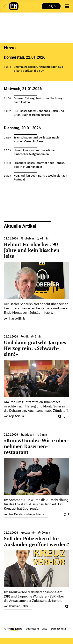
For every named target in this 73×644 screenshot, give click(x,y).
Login (51, 6)
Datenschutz (58, 629)
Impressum (32, 629)
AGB (45, 629)
